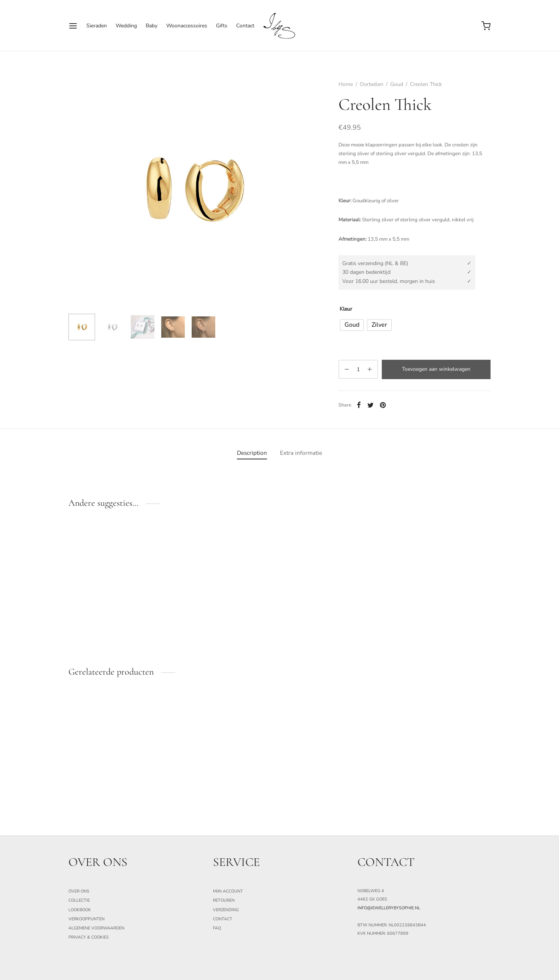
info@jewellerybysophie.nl (389, 908)
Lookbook (80, 910)
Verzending (226, 910)
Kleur (346, 309)
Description (252, 453)
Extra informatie (301, 453)
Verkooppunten (87, 919)
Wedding (126, 26)
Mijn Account (228, 891)
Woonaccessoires (187, 26)
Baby (152, 26)
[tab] (252, 453)
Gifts (222, 26)
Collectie (79, 900)
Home (346, 84)
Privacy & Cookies (89, 937)
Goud (397, 84)
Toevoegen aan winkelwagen (436, 369)
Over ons (79, 891)
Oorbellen (372, 84)
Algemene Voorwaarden (96, 928)
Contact (245, 26)
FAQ (217, 928)
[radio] (352, 325)
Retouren (224, 900)
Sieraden (97, 26)
